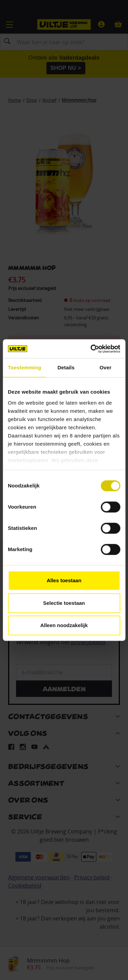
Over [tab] (106, 367)
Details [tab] (66, 367)
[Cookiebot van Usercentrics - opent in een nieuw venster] (91, 349)
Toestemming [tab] (25, 367)
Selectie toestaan (64, 603)
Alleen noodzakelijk (64, 625)
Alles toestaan (64, 580)
